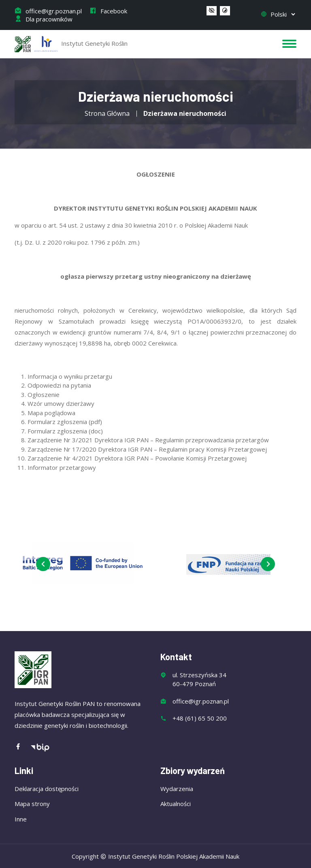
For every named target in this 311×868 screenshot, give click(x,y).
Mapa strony (32, 804)
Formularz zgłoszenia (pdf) (65, 422)
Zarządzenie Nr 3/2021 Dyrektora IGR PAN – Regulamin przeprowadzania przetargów (148, 440)
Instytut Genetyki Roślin (71, 44)
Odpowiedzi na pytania (59, 385)
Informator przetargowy (62, 467)
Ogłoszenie (44, 395)
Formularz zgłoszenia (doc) (65, 431)
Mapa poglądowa (51, 413)
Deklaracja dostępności (47, 789)
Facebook (108, 11)
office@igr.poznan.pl (48, 11)
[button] (212, 11)
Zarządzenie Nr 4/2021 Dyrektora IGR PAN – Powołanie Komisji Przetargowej (137, 458)
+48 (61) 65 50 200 (200, 718)
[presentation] (43, 564)
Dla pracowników (44, 19)
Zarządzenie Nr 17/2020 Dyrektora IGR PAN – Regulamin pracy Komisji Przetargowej (147, 449)
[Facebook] (22, 747)
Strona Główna (107, 113)
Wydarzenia (177, 789)
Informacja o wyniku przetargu (70, 376)
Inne (21, 819)
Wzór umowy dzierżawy (61, 403)
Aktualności (176, 804)
